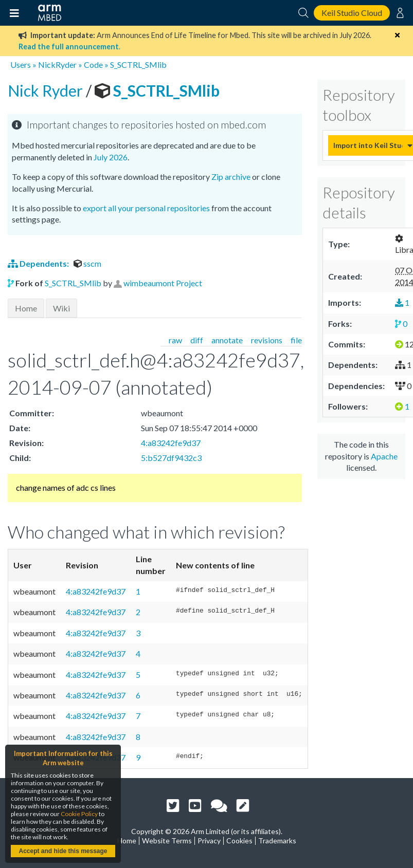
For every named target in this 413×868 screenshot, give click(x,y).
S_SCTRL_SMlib (138, 64)
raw (175, 340)
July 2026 (111, 157)
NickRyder (57, 64)
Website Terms (167, 841)
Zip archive (231, 177)
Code (93, 64)
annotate (227, 340)
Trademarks (277, 841)
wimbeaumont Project (163, 283)
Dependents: (39, 263)
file (296, 340)
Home (26, 308)
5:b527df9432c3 (171, 458)
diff (197, 340)
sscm (87, 263)
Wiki (61, 308)
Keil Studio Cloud (352, 13)
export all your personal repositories (146, 208)
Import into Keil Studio (368, 145)
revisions (267, 340)
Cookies (239, 841)
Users (21, 64)
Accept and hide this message (63, 851)
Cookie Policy (79, 814)
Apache (384, 456)
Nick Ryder (47, 90)
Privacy (209, 841)
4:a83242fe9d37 (171, 443)
